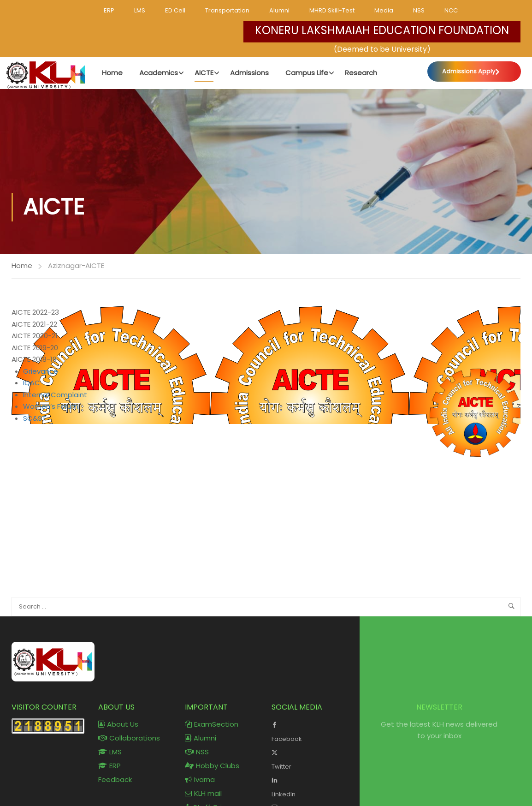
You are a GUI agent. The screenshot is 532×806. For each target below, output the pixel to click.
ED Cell (175, 10)
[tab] (266, 312)
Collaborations (129, 738)
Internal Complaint (55, 395)
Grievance (41, 371)
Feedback (115, 779)
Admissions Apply (469, 71)
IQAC (32, 383)
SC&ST (35, 418)
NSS (419, 10)
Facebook (308, 731)
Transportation (227, 10)
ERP (109, 10)
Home (22, 266)
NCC (451, 10)
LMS (140, 10)
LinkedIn (308, 786)
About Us (118, 724)
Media (384, 10)
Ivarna (200, 779)
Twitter (308, 758)
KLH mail (203, 793)
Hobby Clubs (212, 766)
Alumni (279, 10)
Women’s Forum (51, 406)
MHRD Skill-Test (332, 10)
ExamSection (212, 724)
